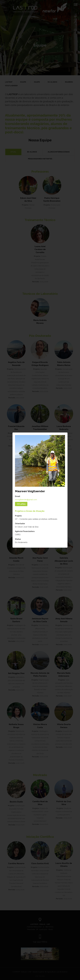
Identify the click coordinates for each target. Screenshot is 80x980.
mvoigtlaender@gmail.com (26, 500)
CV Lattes (21, 504)
